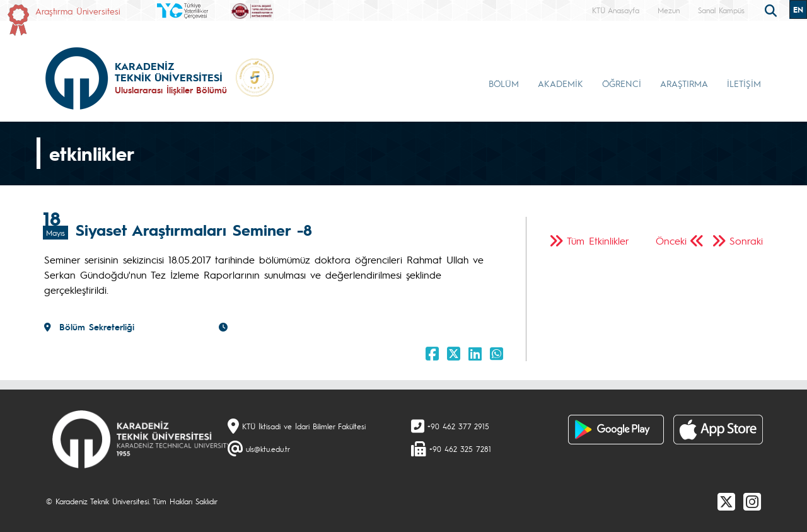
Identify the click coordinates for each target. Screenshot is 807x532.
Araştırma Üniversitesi (78, 11)
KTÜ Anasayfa (616, 10)
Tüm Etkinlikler (598, 240)
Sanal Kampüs (721, 10)
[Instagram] (752, 501)
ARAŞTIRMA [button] (684, 83)
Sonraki (746, 240)
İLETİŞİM (744, 83)
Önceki (671, 240)
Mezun (669, 10)
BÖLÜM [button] (504, 83)
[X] (726, 501)
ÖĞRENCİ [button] (622, 83)
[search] (772, 9)
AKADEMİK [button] (560, 83)
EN (798, 9)
